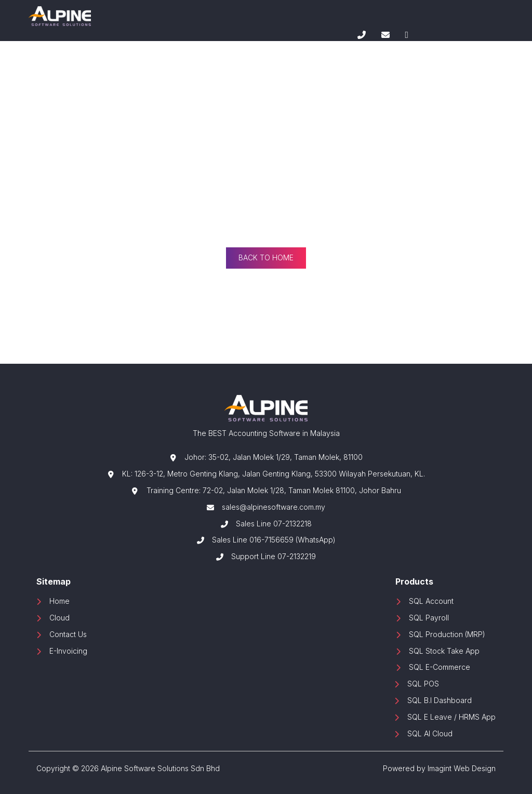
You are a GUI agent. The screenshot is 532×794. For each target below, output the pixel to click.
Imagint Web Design (462, 768)
